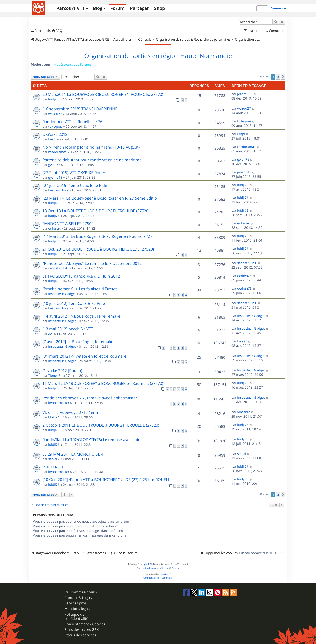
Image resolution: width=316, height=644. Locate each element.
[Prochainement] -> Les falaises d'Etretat (80, 289)
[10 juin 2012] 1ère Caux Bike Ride (74, 303)
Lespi (52, 139)
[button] (283, 77)
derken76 (244, 276)
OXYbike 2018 (55, 134)
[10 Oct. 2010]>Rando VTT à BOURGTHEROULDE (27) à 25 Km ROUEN (106, 480)
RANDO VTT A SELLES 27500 (68, 224)
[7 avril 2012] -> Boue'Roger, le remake (78, 342)
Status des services (80, 635)
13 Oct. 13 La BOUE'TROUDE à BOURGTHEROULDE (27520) (96, 211)
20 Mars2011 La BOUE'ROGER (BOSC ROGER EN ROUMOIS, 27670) (103, 94)
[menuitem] (57, 31)
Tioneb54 (55, 375)
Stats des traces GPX (82, 630)
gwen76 (54, 165)
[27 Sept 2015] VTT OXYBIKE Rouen (74, 173)
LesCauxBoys (58, 190)
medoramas (57, 152)
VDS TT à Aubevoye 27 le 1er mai (73, 412)
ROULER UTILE (56, 467)
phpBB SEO (166, 574)
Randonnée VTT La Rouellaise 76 (72, 122)
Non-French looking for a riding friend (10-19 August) (91, 147)
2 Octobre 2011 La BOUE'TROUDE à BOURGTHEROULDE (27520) (101, 425)
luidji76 (54, 99)
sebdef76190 (58, 268)
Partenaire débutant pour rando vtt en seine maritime (92, 160)
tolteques (55, 126)
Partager (139, 8)
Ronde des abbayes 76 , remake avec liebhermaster (90, 398)
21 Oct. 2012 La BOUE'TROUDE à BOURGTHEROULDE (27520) (98, 249)
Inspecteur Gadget (62, 294)
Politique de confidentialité (76, 617)
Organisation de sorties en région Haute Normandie (158, 56)
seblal (53, 459)
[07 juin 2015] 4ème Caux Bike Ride (75, 185)
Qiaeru (175, 568)
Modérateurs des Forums (72, 64)
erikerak (54, 228)
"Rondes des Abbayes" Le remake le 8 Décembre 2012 (92, 263)
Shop (160, 8)
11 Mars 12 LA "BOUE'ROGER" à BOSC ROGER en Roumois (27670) (103, 383)
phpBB (147, 564)
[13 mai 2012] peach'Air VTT (68, 329)
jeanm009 (245, 94)
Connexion (278, 8)
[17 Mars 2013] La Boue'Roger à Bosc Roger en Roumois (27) (98, 236)
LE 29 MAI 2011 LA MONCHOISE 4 (73, 454)
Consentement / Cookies (85, 624)
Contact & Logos (78, 598)
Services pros (76, 603)
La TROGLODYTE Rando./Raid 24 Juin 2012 (81, 276)
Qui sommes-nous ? (81, 592)
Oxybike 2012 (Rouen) (62, 371)
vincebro (244, 412)
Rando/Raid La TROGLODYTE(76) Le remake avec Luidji (92, 440)
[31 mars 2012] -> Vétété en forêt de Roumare (84, 356)
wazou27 (55, 114)
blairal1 (54, 417)
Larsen (242, 341)
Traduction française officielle (153, 568)
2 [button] (278, 77)
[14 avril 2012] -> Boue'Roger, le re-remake (81, 316)
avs (51, 334)
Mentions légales (78, 609)
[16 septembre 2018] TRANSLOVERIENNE (80, 109)
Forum (118, 8)
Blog (98, 8)
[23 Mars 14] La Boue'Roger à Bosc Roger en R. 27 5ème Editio (100, 198)
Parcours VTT (71, 8)
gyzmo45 (55, 177)
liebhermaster (59, 403)
